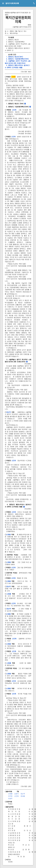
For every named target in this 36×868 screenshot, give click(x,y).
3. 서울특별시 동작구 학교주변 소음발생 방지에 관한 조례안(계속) (18, 62)
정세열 (23, 796)
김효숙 (16, 794)
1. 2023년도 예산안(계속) (14, 57)
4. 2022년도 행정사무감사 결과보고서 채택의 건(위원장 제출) (17, 66)
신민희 (14, 110)
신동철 (8, 534)
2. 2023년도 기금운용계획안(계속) (17, 59)
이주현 (10, 796)
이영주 (10, 798)
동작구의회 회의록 (12, 3)
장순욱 (8, 412)
